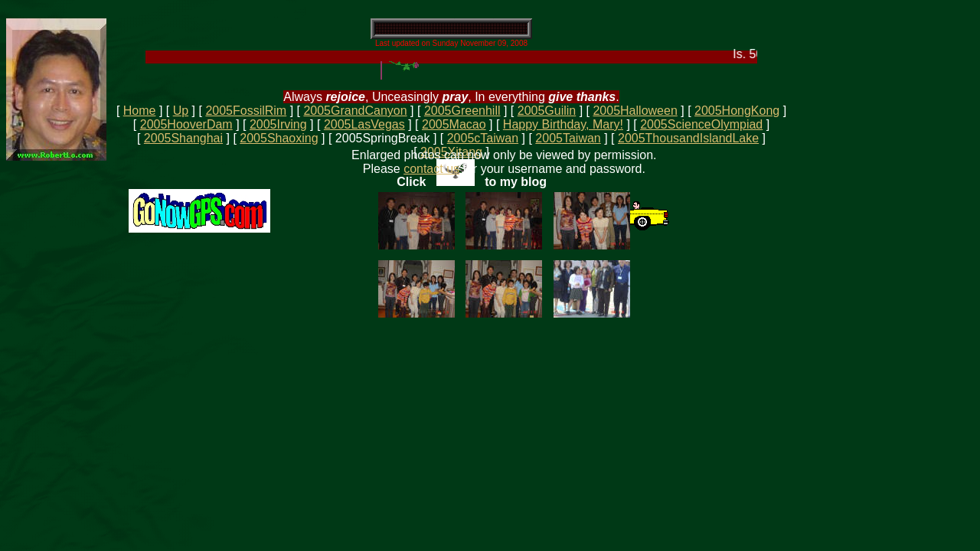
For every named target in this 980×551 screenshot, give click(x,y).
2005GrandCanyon (355, 111)
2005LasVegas (364, 124)
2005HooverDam (186, 124)
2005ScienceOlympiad (701, 124)
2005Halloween (635, 111)
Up (181, 111)
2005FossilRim (246, 111)
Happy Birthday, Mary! (563, 124)
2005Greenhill (462, 111)
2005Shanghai (183, 138)
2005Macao (454, 124)
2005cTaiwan (483, 138)
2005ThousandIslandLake (688, 138)
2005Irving (278, 124)
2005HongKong (737, 111)
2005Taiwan (568, 138)
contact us (431, 169)
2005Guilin (547, 111)
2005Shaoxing (279, 138)
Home (140, 111)
